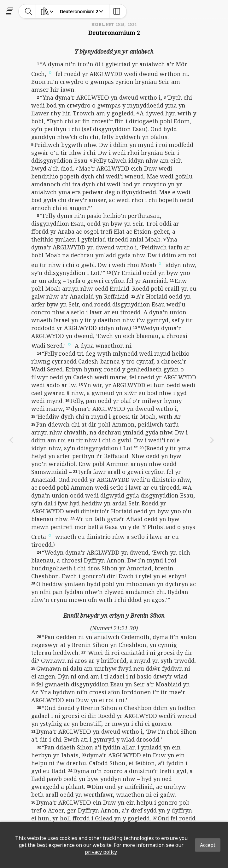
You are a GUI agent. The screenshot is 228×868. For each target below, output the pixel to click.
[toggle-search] (29, 11)
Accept (208, 845)
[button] (50, 72)
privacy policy (101, 852)
